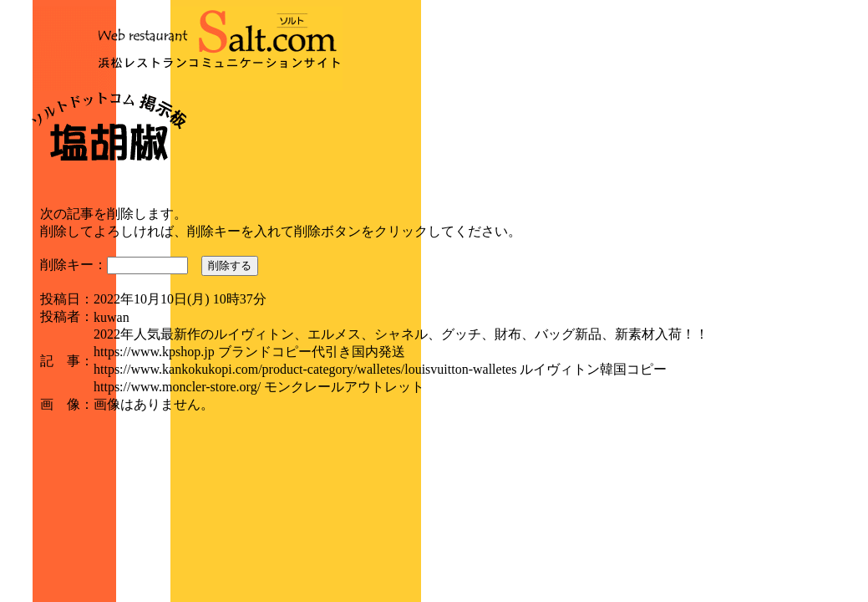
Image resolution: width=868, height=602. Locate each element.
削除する (230, 265)
